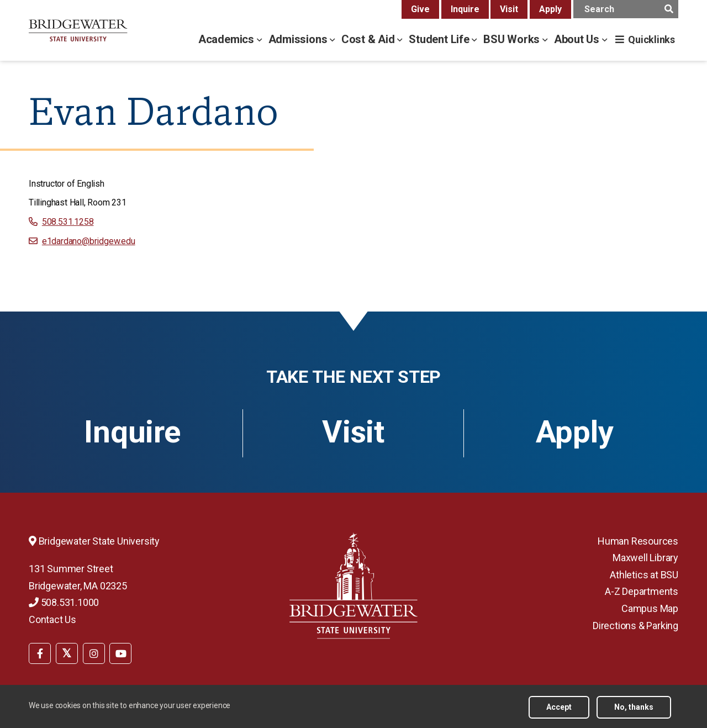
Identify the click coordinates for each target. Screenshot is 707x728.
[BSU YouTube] (120, 653)
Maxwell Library (645, 558)
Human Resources (638, 541)
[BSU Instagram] (94, 653)
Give (420, 9)
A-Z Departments (642, 591)
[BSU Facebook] (40, 653)
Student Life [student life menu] (440, 39)
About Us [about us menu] (578, 39)
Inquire (465, 9)
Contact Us (52, 619)
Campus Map (650, 608)
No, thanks (634, 707)
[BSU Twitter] (67, 653)
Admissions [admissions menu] (299, 39)
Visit (509, 9)
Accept (559, 707)
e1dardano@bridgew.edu (89, 241)
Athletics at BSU (644, 575)
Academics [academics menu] (228, 39)
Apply (550, 9)
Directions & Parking (635, 626)
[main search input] (626, 9)
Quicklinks (651, 39)
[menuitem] (40, 652)
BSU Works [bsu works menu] (513, 39)
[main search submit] (669, 9)
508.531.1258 (68, 222)
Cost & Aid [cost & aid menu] (370, 39)
